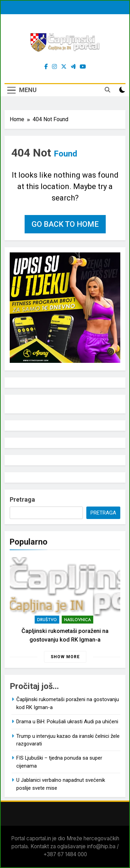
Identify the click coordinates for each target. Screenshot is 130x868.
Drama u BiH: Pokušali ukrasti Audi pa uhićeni (67, 722)
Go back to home (65, 224)
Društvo (47, 620)
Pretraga (22, 499)
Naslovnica (77, 620)
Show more (65, 657)
